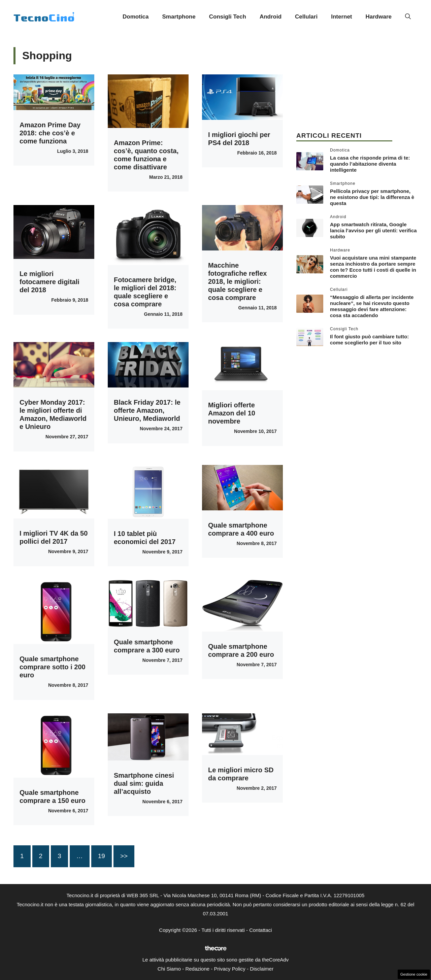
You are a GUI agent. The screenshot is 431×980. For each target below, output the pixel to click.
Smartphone (179, 17)
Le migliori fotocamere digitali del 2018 (49, 282)
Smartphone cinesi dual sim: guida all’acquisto (144, 783)
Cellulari (306, 17)
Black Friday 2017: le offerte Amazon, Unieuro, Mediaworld (147, 410)
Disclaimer (262, 969)
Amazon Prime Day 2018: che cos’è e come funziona (50, 133)
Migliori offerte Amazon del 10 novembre (232, 413)
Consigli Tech (228, 17)
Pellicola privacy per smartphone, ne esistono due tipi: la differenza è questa (372, 197)
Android (271, 17)
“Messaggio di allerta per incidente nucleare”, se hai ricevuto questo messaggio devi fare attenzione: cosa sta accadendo (372, 306)
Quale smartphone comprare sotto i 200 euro (53, 667)
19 (102, 856)
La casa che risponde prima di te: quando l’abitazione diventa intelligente (370, 164)
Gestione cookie (414, 974)
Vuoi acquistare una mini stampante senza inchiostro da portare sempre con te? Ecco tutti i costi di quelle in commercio (373, 267)
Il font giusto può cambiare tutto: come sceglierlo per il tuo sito (369, 340)
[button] (408, 17)
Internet (341, 17)
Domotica (136, 17)
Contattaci (261, 930)
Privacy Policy (229, 969)
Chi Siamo (169, 969)
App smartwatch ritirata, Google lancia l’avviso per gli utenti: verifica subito (373, 230)
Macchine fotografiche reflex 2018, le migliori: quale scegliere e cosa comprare (237, 281)
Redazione (197, 969)
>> (124, 856)
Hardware (379, 17)
